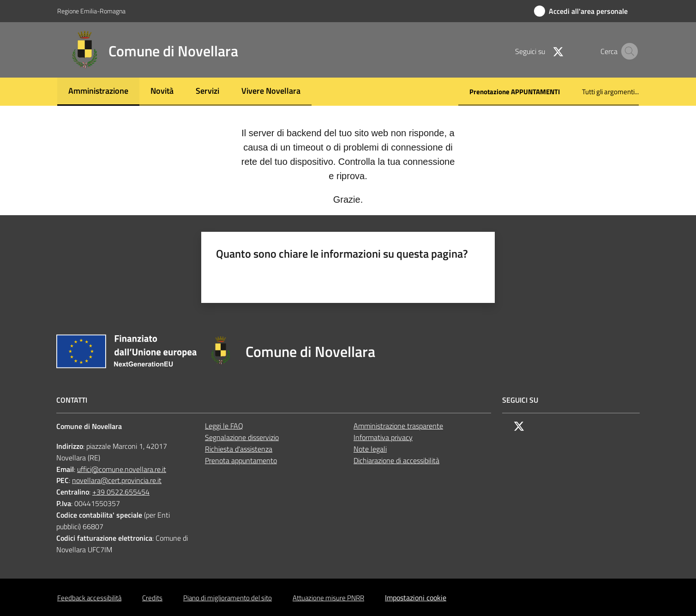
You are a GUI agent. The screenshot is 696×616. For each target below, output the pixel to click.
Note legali (370, 449)
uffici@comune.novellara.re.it (122, 469)
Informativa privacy (383, 437)
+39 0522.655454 (121, 492)
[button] (628, 51)
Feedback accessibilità (89, 598)
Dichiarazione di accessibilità (396, 460)
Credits (152, 598)
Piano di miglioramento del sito (228, 598)
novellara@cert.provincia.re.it (117, 480)
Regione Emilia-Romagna (91, 11)
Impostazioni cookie (416, 598)
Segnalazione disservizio (242, 437)
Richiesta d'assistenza (239, 449)
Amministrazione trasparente (398, 426)
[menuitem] (98, 92)
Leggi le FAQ (224, 426)
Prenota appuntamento (241, 460)
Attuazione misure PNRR (328, 598)
